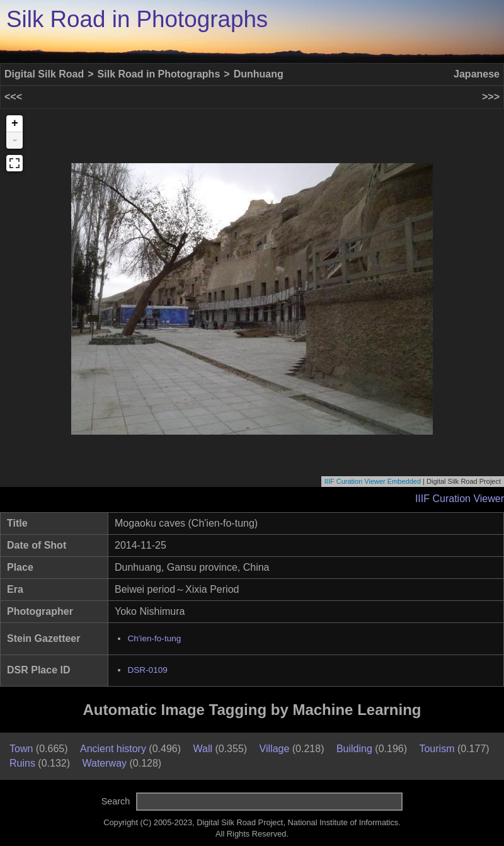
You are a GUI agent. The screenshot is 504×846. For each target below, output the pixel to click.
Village (275, 749)
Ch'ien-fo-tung (154, 638)
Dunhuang (259, 74)
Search (116, 801)
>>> (491, 97)
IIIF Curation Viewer (460, 499)
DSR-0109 (147, 670)
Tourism (437, 749)
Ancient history (113, 749)
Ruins (22, 763)
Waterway (105, 763)
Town (21, 749)
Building (354, 749)
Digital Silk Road (44, 74)
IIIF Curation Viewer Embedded (373, 481)
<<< (13, 97)
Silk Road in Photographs (137, 19)
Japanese (477, 74)
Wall (203, 749)
